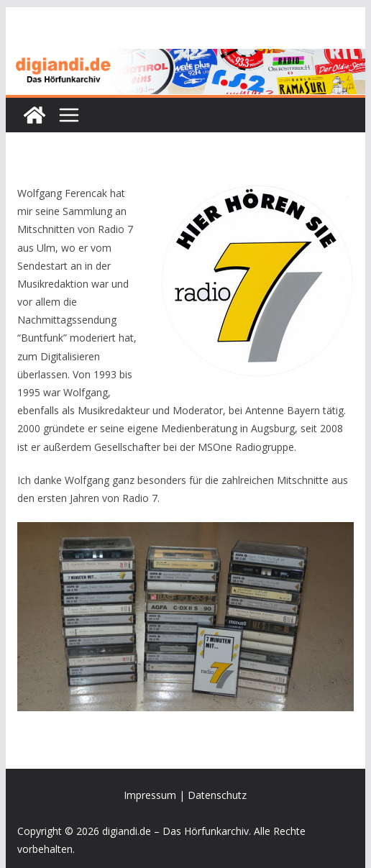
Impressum (150, 795)
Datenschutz (217, 795)
